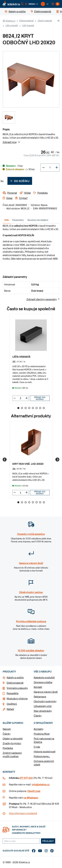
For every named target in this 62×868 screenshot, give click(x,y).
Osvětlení (12, 704)
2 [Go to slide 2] (22, 408)
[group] (31, 359)
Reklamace (40, 697)
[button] (32, 4)
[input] (21, 398)
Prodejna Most (42, 734)
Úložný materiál (45, 21)
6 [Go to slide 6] (37, 408)
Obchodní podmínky (45, 701)
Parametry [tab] (18, 220)
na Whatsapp (31, 798)
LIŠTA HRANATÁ (21, 357)
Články (38, 716)
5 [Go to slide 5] (33, 408)
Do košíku (20, 181)
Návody (7, 729)
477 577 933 (26, 778)
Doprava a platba (43, 682)
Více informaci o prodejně (23, 813)
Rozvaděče (13, 693)
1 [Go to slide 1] (18, 408)
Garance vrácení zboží (46, 692)
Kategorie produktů (44, 677)
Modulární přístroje (17, 698)
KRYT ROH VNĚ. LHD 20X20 (28, 464)
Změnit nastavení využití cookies (12, 755)
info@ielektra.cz (41, 784)
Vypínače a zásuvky (17, 688)
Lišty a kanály (12, 25)
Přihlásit (48, 841)
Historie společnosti (45, 751)
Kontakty (39, 729)
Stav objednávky (43, 711)
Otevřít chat (34, 791)
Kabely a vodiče (15, 677)
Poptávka (8, 748)
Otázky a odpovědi (13, 738)
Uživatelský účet (43, 706)
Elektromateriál (26, 21)
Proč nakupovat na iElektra (44, 740)
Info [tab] (7, 220)
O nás (37, 747)
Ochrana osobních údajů (44, 763)
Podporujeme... (42, 756)
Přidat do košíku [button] (40, 398)
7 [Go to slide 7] (40, 408)
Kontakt (38, 687)
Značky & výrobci (12, 743)
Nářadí (10, 709)
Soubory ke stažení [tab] (38, 220)
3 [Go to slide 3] (26, 408)
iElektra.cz (10, 21)
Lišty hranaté (28, 25)
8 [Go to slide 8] (44, 408)
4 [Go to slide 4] (29, 408)
